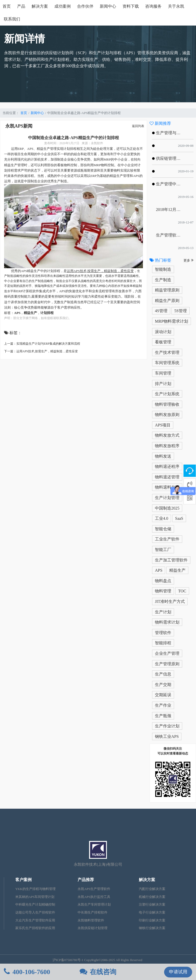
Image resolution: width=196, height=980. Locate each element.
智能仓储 (163, 529)
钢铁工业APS (167, 736)
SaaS (179, 518)
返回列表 (138, 126)
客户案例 (23, 880)
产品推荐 (86, 880)
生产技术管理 (167, 352)
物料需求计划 (167, 622)
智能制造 (163, 269)
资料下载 (131, 6)
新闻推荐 (160, 123)
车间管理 (163, 373)
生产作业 (163, 705)
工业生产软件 (167, 539)
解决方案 (40, 6)
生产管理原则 (167, 664)
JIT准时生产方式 (170, 601)
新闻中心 (108, 6)
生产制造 (163, 280)
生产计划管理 (167, 498)
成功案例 (63, 6)
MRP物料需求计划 (171, 321)
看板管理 (163, 342)
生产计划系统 (167, 394)
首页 (7, 6)
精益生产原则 (167, 301)
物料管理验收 (167, 404)
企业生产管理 (167, 653)
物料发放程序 (167, 446)
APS (159, 570)
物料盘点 (163, 581)
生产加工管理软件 (171, 560)
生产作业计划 (167, 726)
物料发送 (163, 456)
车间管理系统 (167, 363)
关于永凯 (176, 6)
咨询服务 (153, 6)
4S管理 (161, 311)
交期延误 (163, 695)
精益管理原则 (167, 290)
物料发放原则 (167, 415)
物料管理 (163, 591)
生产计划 (163, 612)
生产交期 (163, 685)
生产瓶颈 (163, 716)
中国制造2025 (167, 508)
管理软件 (163, 633)
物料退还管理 (167, 477)
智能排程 (163, 643)
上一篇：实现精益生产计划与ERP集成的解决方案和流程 (42, 344)
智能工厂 (163, 550)
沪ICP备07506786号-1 (68, 960)
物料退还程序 (167, 466)
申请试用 (178, 972)
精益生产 (177, 570)
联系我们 (12, 19)
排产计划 (163, 384)
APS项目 (163, 425)
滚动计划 (163, 332)
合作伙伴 (85, 6)
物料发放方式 (167, 435)
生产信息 (163, 674)
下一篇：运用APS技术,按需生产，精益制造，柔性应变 (41, 351)
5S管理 (181, 311)
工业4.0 (162, 518)
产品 (21, 6)
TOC (182, 591)
